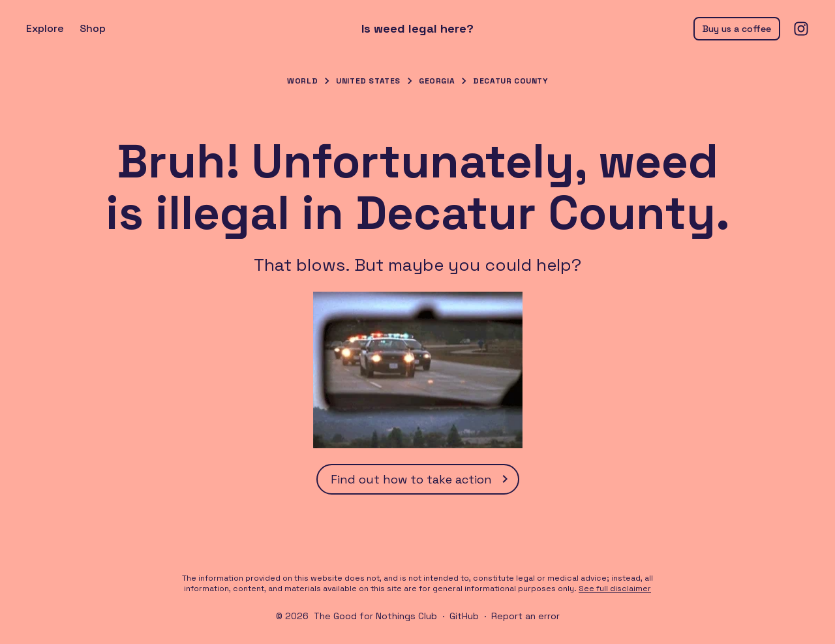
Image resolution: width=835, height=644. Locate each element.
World (302, 81)
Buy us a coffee (737, 29)
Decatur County (510, 81)
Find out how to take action (422, 479)
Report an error (525, 616)
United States (368, 81)
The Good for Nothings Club (375, 616)
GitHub (464, 616)
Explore (45, 28)
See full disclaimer (615, 589)
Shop (93, 28)
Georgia (437, 81)
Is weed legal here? (417, 29)
